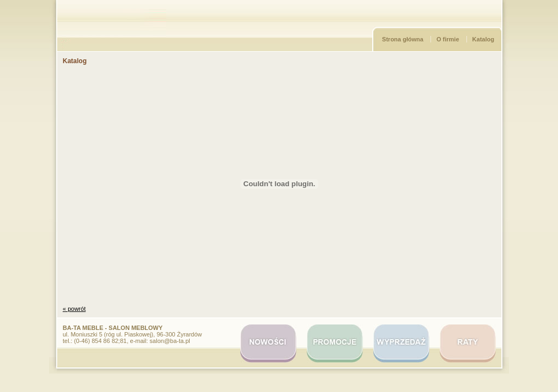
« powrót (74, 309)
